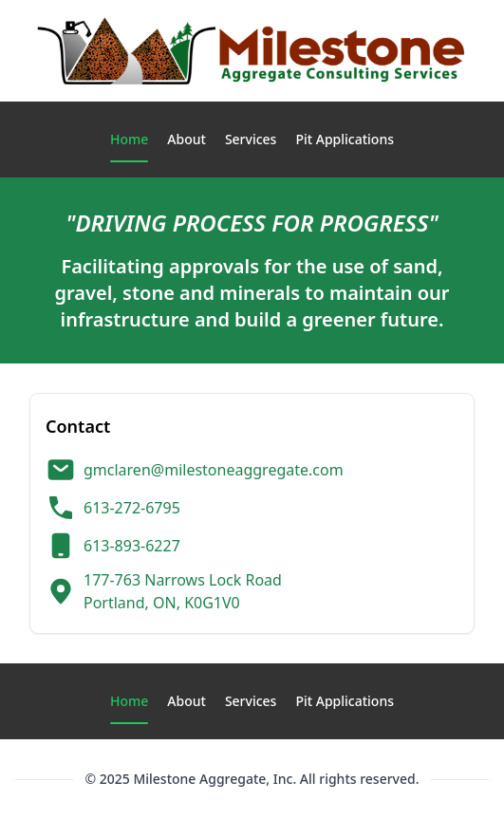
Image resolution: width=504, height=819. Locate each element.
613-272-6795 (132, 508)
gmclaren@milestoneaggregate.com (214, 470)
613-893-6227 (132, 546)
